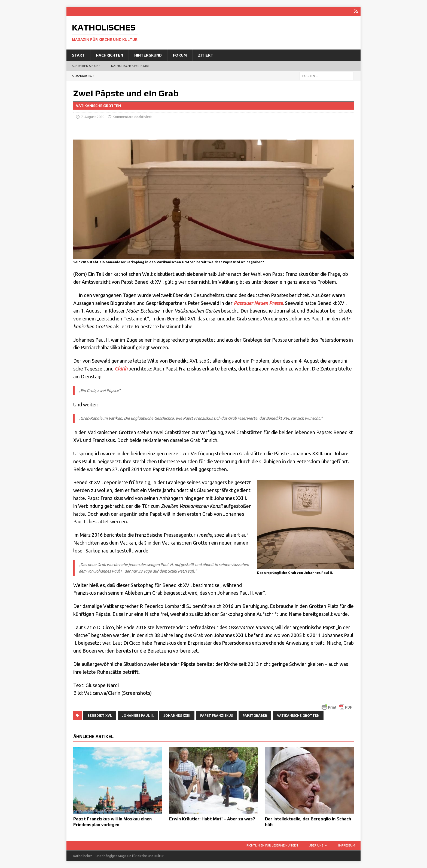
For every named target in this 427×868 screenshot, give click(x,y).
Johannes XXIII (177, 715)
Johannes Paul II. (138, 715)
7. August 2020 (93, 117)
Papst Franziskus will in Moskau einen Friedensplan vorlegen (112, 822)
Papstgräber (255, 715)
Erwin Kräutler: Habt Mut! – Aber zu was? (212, 819)
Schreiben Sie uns (86, 66)
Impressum (347, 845)
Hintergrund (148, 55)
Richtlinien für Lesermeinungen (272, 845)
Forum (180, 55)
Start (78, 55)
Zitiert (206, 55)
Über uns (316, 845)
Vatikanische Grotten (298, 715)
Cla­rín (121, 369)
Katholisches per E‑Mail (131, 66)
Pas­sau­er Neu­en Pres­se (258, 303)
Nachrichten (109, 55)
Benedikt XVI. (100, 715)
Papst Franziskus (216, 715)
